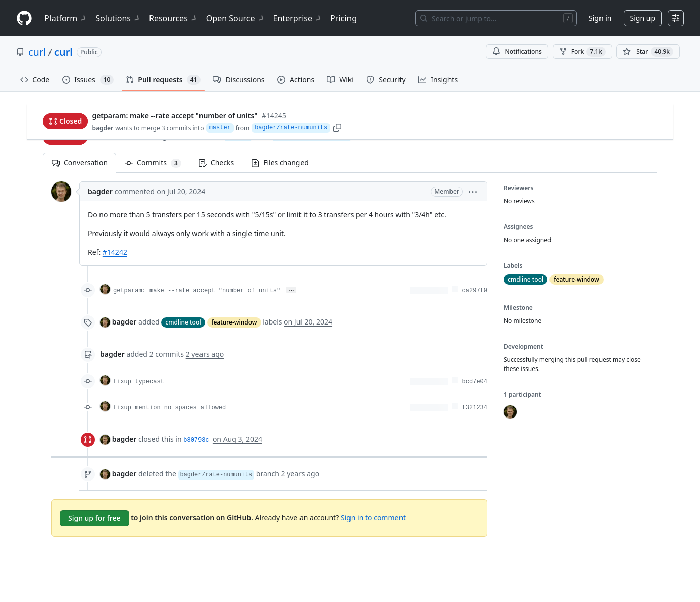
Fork (582, 52)
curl (37, 52)
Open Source (236, 18)
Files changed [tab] (280, 163)
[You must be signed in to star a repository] (648, 52)
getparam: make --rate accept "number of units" (197, 291)
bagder (104, 136)
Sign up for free (94, 518)
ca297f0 (475, 291)
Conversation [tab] (80, 163)
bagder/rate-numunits (312, 135)
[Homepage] (24, 18)
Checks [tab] (216, 163)
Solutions (118, 18)
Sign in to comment (373, 517)
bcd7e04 (475, 382)
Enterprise (298, 18)
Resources (173, 18)
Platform (66, 18)
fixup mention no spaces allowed (169, 408)
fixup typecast (139, 382)
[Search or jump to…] (496, 18)
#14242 (115, 252)
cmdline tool (183, 322)
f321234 (475, 408)
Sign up (643, 18)
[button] (473, 191)
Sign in (600, 18)
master (238, 135)
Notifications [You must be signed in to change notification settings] (517, 51)
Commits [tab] (157, 163)
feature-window (234, 322)
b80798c (196, 440)
